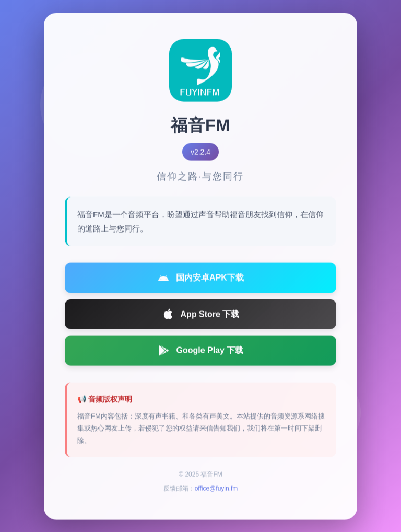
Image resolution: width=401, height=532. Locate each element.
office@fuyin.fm (216, 491)
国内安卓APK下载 (200, 280)
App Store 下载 (201, 317)
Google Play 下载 (201, 353)
